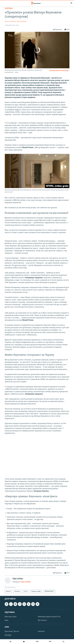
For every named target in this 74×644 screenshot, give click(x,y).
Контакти (41, 631)
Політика (9, 8)
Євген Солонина (10, 22)
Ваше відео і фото (11, 617)
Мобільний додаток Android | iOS (49, 617)
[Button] (58, 30)
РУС (50, 642)
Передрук (8, 635)
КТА (37, 642)
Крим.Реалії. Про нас (12, 631)
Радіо (7, 620)
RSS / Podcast (42, 620)
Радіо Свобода (21, 22)
